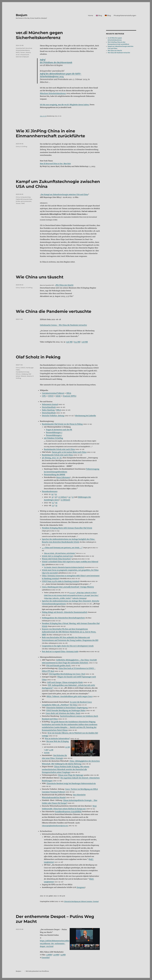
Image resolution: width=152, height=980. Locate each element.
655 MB (77, 342)
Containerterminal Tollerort (53, 393)
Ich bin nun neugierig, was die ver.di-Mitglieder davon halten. (65, 105)
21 (73, 497)
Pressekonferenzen (50, 491)
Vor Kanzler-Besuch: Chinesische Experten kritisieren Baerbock (64, 567)
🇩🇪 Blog (108, 15)
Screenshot (72, 593)
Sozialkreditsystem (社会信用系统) (68, 812)
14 (53, 503)
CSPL (44, 396)
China (18, 147)
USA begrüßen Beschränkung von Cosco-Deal (67, 674)
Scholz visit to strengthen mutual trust (57, 556)
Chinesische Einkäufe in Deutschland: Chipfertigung (67, 708)
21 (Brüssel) (65, 500)
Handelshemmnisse (23, 372)
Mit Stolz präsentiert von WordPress (37, 971)
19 (56, 505)
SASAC (58, 396)
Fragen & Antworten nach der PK (59, 430)
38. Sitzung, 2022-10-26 (52, 458)
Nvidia (18, 201)
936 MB (69, 342)
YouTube (47, 753)
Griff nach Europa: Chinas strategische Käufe (65, 682)
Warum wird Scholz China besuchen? (57, 559)
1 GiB (46, 750)
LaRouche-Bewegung (79, 598)
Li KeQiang (24, 374)
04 (52, 494)
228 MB (85, 342)
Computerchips (25, 197)
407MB (56, 955)
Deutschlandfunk (49, 407)
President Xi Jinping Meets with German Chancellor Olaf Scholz (67, 528)
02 (56, 494)
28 (56, 497)
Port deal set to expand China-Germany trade (60, 651)
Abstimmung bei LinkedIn (86, 416)
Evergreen (81, 887)
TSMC (23, 203)
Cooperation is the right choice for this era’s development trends (68, 646)
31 (52, 497)
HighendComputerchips (24, 199)
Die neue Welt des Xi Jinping (58, 741)
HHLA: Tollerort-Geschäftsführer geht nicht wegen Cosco (70, 696)
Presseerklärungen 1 (54, 435)
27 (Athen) (63, 497)
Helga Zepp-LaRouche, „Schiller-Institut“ (58, 598)
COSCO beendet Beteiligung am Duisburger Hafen (66, 710)
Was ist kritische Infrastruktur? (57, 739)
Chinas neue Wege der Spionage (71, 775)
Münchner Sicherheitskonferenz (53, 93)
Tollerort (23, 376)
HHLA (69, 393)
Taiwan (23, 52)
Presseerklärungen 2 (54, 432)
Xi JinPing (24, 147)
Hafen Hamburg (48, 410)
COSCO (51, 396)
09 (56, 503)
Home (91, 15)
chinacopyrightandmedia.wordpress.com (55, 826)
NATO (18, 52)
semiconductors (26, 201)
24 (69, 497)
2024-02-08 (43, 116)
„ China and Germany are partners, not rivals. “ (62, 548)
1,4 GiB (51, 750)
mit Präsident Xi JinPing (53, 438)
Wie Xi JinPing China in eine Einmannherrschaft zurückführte (50, 133)
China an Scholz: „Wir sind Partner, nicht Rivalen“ (60, 553)
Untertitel (46, 958)
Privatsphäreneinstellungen (125, 15)
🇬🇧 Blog (99, 15)
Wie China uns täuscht (40, 277)
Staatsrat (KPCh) (70, 396)
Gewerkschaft (20, 48)
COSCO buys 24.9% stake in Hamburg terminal (60, 581)
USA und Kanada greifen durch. (59, 666)
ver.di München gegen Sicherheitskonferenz (39, 35)
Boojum (22, 15)
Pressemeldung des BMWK (55, 475)
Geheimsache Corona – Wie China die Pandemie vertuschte (63, 325)
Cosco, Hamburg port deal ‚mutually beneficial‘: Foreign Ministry (68, 587)
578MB (49, 955)
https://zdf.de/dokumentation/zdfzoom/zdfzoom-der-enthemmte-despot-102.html (55, 943)
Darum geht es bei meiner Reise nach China (69, 452)
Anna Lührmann (63, 477)
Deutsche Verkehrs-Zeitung (53, 416)
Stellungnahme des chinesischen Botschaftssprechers (63, 618)
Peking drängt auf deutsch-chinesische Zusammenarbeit (65, 612)
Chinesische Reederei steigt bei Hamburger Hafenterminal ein (71, 783)
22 (53, 505)
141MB (63, 955)
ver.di (18, 55)
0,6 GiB (67, 747)
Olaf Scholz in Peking (38, 357)
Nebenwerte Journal (50, 404)
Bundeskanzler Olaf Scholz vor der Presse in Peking (62, 424)
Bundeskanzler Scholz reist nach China (59, 449)
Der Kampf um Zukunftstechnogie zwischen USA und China (65, 194)
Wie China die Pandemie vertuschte (54, 311)
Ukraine (28, 52)
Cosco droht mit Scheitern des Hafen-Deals (63, 713)
